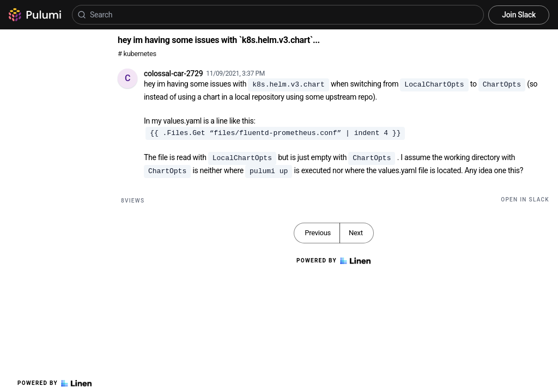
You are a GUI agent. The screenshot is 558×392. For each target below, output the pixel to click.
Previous (318, 233)
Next (356, 233)
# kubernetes (137, 54)
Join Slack (519, 15)
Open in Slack (525, 200)
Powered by (54, 383)
